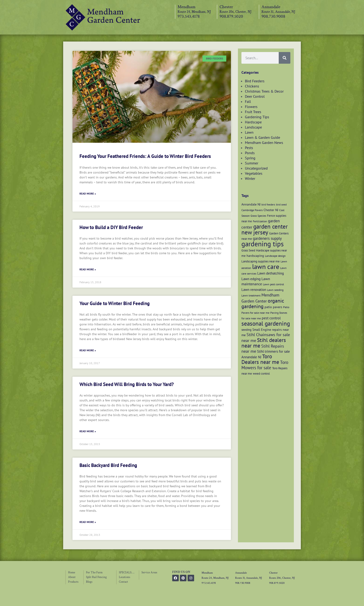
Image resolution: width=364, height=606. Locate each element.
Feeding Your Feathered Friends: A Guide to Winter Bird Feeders (145, 156)
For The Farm (94, 573)
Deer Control (255, 96)
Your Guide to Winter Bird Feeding (115, 303)
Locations (125, 577)
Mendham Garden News (264, 143)
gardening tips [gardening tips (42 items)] (263, 244)
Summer (252, 163)
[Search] (285, 58)
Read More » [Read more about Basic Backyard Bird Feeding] (88, 522)
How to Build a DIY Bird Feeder (111, 227)
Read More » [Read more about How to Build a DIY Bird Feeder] (88, 269)
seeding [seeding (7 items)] (246, 330)
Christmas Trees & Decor (264, 91)
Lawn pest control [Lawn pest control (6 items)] (273, 284)
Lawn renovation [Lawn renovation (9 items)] (254, 289)
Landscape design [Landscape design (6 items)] (275, 256)
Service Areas (149, 573)
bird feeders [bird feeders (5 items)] (268, 205)
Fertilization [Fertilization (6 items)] (260, 221)
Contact (123, 582)
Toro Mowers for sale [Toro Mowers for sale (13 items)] (265, 365)
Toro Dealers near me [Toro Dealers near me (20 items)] (260, 359)
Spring (250, 158)
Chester (226, 7)
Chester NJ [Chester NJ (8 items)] (271, 210)
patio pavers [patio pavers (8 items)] (273, 307)
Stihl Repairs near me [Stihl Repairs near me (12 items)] (263, 349)
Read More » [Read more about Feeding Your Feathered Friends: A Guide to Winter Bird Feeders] (88, 193)
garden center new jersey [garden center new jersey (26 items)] (265, 229)
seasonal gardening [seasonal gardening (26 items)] (266, 324)
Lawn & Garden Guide (263, 137)
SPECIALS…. (127, 573)
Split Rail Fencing (96, 577)
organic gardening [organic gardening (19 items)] (263, 303)
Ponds (250, 153)
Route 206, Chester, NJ (235, 12)
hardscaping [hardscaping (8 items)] (255, 256)
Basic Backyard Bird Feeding (108, 465)
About (72, 577)
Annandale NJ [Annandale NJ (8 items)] (251, 204)
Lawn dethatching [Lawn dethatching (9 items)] (271, 273)
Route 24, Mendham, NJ (194, 12)
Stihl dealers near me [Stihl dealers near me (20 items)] (264, 343)
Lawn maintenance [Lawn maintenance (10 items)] (256, 281)
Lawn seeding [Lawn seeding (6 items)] (275, 290)
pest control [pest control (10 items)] (271, 318)
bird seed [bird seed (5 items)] (281, 205)
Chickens (252, 86)
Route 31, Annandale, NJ (278, 12)
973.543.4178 (189, 16)
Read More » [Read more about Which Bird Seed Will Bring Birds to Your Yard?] (88, 431)
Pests (249, 148)
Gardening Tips (257, 117)
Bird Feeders (255, 81)
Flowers (251, 107)
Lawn (249, 132)
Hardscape (253, 122)
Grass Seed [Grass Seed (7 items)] (248, 250)
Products (73, 582)
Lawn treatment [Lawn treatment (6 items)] (251, 295)
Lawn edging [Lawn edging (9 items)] (251, 279)
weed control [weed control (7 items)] (261, 373)
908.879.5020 (231, 16)
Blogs (89, 582)
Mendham (187, 7)
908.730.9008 (273, 16)
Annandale (271, 7)
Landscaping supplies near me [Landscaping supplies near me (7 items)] (261, 261)
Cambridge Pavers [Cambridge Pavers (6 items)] (252, 210)
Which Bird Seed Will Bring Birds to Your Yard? (127, 384)
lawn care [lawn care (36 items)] (266, 266)
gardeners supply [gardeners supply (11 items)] (267, 238)
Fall (248, 101)
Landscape (253, 127)
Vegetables (254, 173)
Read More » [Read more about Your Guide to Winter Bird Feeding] (88, 350)
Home (72, 573)
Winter (250, 178)
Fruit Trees (253, 112)
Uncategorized (256, 168)
